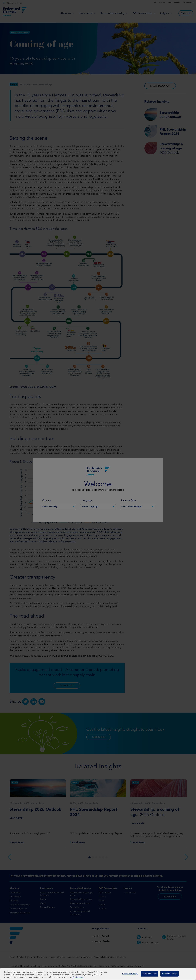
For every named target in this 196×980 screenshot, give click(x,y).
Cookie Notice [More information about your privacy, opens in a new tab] (78, 977)
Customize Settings (130, 974)
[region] (98, 974)
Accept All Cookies (169, 974)
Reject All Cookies (150, 974)
